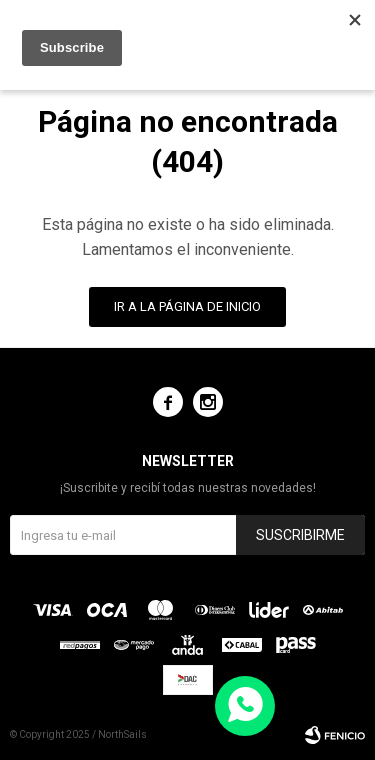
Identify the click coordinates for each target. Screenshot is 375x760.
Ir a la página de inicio (187, 306)
